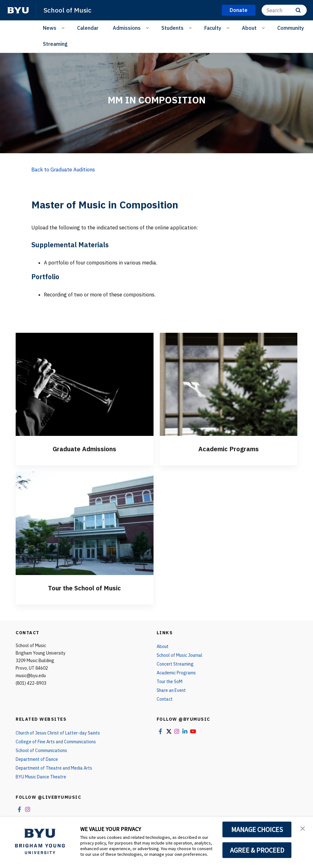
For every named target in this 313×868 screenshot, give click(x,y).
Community (291, 28)
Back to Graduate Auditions (63, 170)
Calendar (88, 28)
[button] (303, 828)
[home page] (18, 10)
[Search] (284, 10)
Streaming (55, 44)
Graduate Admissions (84, 449)
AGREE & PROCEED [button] (257, 850)
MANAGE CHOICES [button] (257, 829)
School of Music (68, 10)
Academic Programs (229, 449)
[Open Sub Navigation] (64, 28)
